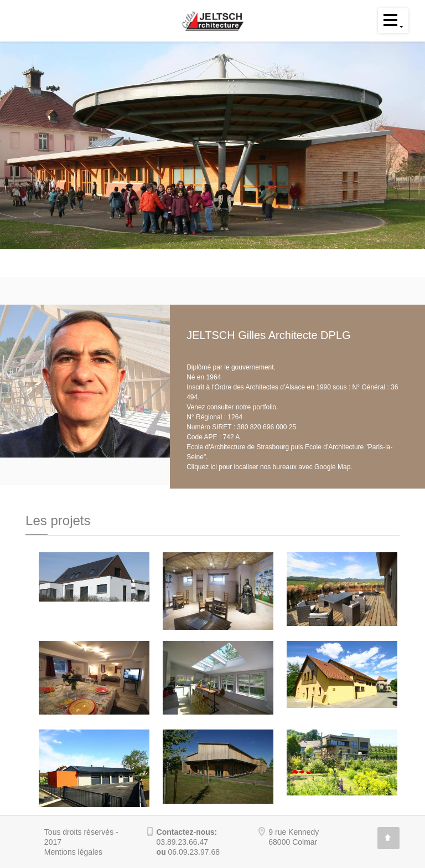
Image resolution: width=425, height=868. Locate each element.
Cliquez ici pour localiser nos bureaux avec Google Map (268, 467)
